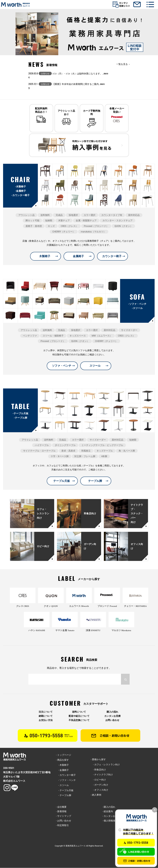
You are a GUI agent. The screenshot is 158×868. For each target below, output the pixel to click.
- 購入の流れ (109, 807)
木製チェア (64, 221)
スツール (95, 366)
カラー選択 (90, 215)
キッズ (51, 226)
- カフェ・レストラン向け (105, 765)
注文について (46, 712)
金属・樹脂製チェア (86, 221)
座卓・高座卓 (68, 451)
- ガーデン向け (99, 785)
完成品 (59, 215)
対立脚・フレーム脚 (85, 457)
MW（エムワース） (102, 336)
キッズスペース (78, 336)
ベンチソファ (30, 336)
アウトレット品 (26, 215)
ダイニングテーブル (65, 446)
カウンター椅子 (112, 256)
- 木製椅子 (62, 765)
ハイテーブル (42, 446)
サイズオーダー (129, 330)
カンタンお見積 (112, 716)
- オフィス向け (99, 790)
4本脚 (104, 457)
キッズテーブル (105, 451)
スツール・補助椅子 (53, 336)
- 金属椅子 (62, 770)
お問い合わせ (112, 720)
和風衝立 (86, 451)
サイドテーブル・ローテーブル (39, 451)
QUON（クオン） (123, 226)
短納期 (49, 221)
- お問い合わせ (64, 821)
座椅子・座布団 (34, 226)
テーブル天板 (62, 481)
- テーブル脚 (64, 796)
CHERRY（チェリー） (64, 232)
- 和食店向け (98, 770)
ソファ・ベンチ (62, 366)
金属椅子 (78, 256)
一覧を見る (122, 64)
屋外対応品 (134, 215)
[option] (79, 34)
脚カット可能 (32, 221)
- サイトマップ (64, 816)
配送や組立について (79, 716)
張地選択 (73, 215)
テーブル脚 (95, 481)
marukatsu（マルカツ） (93, 232)
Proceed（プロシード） (96, 226)
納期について (46, 716)
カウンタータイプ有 (112, 215)
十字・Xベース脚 (60, 457)
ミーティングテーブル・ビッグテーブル (102, 446)
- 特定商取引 (62, 825)
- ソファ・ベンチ (66, 780)
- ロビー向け (98, 780)
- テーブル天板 (65, 791)
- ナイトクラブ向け (102, 775)
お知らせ (45, 73)
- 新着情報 (61, 812)
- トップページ (64, 755)
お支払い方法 (46, 720)
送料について (79, 712)
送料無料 (45, 215)
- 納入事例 (96, 795)
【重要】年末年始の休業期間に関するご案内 (79, 84)
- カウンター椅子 (66, 775)
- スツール (62, 785)
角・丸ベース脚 (127, 451)
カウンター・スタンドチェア (117, 221)
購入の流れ (112, 712)
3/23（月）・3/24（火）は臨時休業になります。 (80, 74)
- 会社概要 (61, 807)
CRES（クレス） (69, 226)
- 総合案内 (108, 812)
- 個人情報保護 (110, 821)
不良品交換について (79, 720)
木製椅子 (45, 256)
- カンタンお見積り (112, 816)
